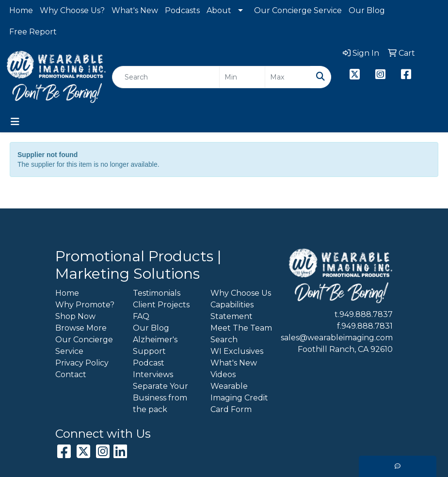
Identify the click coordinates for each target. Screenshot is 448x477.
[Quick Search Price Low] (242, 77)
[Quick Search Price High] (288, 77)
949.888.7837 (366, 314)
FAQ (141, 316)
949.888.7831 (367, 326)
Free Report (33, 32)
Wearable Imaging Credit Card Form (239, 398)
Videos (223, 374)
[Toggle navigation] (15, 122)
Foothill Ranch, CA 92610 (345, 349)
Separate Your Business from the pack (160, 398)
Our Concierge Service (298, 10)
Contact (71, 374)
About (219, 10)
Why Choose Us (241, 293)
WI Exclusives (237, 351)
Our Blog (367, 10)
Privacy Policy (82, 363)
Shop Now (75, 316)
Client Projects (161, 305)
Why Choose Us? (72, 10)
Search (224, 340)
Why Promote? (85, 305)
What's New (135, 10)
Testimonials (157, 293)
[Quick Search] (166, 77)
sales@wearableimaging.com (337, 338)
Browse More (81, 328)
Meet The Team (241, 328)
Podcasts (182, 10)
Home (21, 10)
